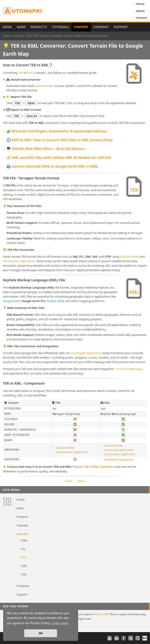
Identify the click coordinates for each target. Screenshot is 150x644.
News (21, 27)
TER (21, 73)
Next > (82, 481)
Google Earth (12, 301)
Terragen (63, 185)
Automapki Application (86, 353)
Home (140, 4)
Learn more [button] (60, 623)
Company (101, 27)
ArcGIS (51, 301)
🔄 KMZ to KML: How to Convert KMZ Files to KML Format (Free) (59, 140)
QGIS (60, 301)
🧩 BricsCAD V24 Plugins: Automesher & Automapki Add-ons (57, 131)
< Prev (68, 481)
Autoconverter (44, 86)
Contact (142, 18)
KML (30, 73)
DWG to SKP (101, 614)
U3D (24, 566)
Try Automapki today (129, 369)
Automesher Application (19, 261)
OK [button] (41, 633)
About (140, 11)
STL (23, 549)
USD (24, 574)
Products (39, 27)
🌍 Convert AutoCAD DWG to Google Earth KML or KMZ (52, 166)
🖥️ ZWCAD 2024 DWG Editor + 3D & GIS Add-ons (46, 149)
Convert (81, 27)
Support (121, 27)
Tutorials (61, 27)
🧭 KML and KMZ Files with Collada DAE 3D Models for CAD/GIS (59, 158)
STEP (24, 541)
